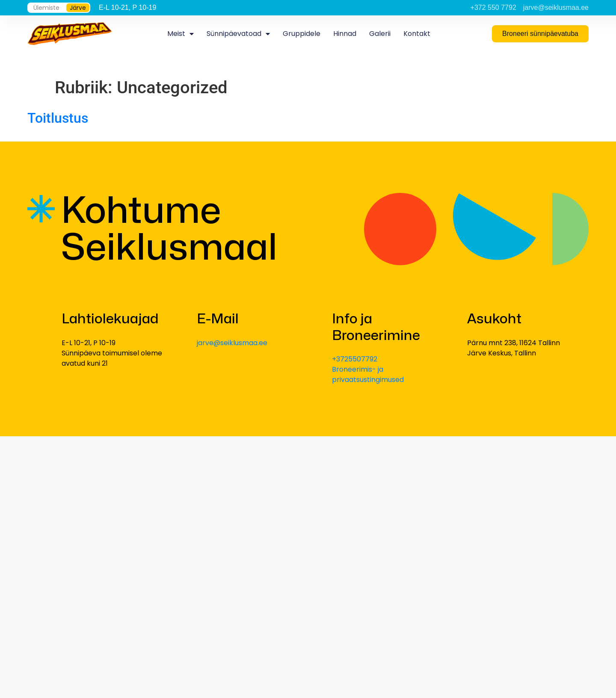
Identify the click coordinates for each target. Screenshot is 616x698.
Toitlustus (58, 118)
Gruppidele (302, 34)
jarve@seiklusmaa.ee (232, 343)
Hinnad (345, 34)
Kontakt (417, 34)
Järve (78, 8)
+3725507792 (355, 359)
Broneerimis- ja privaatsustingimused (368, 374)
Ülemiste (46, 8)
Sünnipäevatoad (238, 34)
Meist (181, 34)
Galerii (380, 34)
